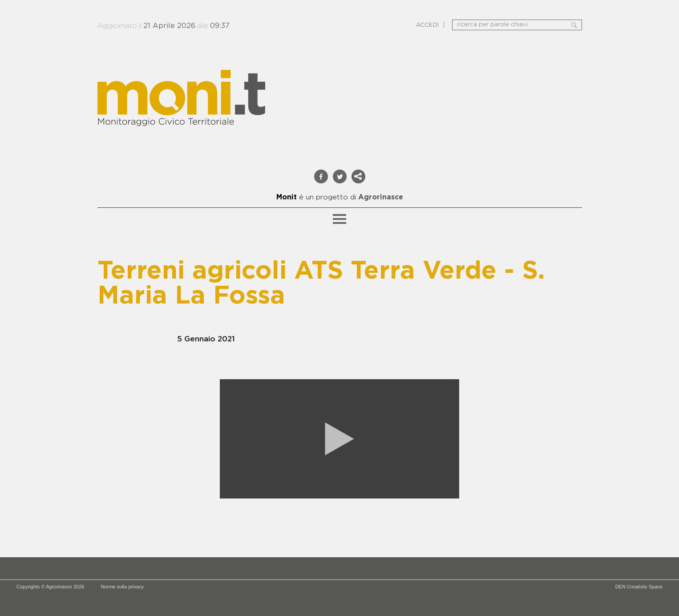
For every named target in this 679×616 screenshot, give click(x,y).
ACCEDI (427, 25)
